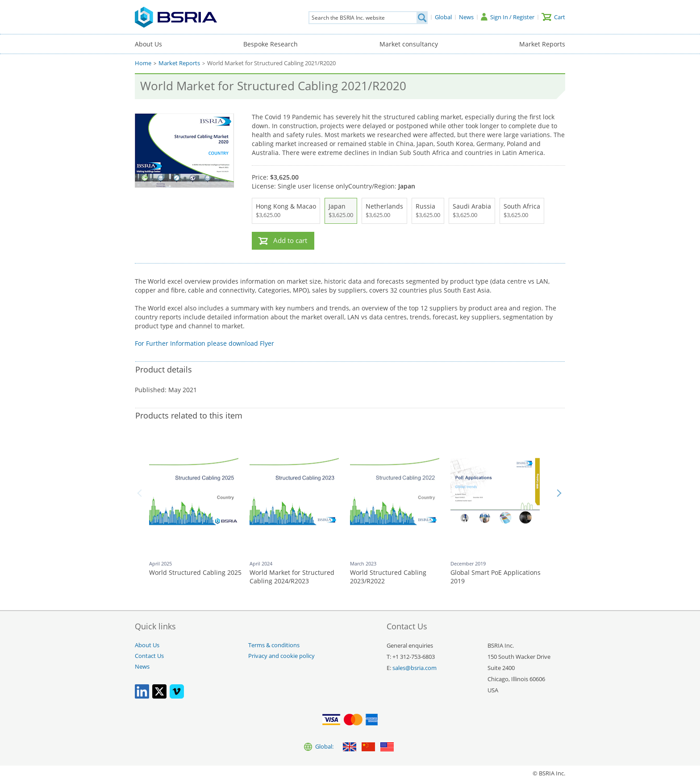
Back (141, 493)
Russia (428, 211)
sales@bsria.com (415, 668)
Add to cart (290, 241)
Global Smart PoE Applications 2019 (496, 577)
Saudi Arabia (472, 211)
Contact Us (149, 656)
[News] (466, 17)
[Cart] (553, 17)
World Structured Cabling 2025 (195, 572)
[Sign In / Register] (508, 17)
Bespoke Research (271, 44)
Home (143, 63)
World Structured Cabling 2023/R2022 (388, 577)
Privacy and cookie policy (281, 656)
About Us (148, 44)
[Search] (422, 18)
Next (559, 493)
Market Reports (542, 44)
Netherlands (384, 211)
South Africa (522, 211)
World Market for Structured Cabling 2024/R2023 (292, 577)
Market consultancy (409, 44)
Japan (341, 211)
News (142, 667)
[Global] (443, 17)
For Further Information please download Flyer (204, 343)
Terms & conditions (274, 645)
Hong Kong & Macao (286, 211)
